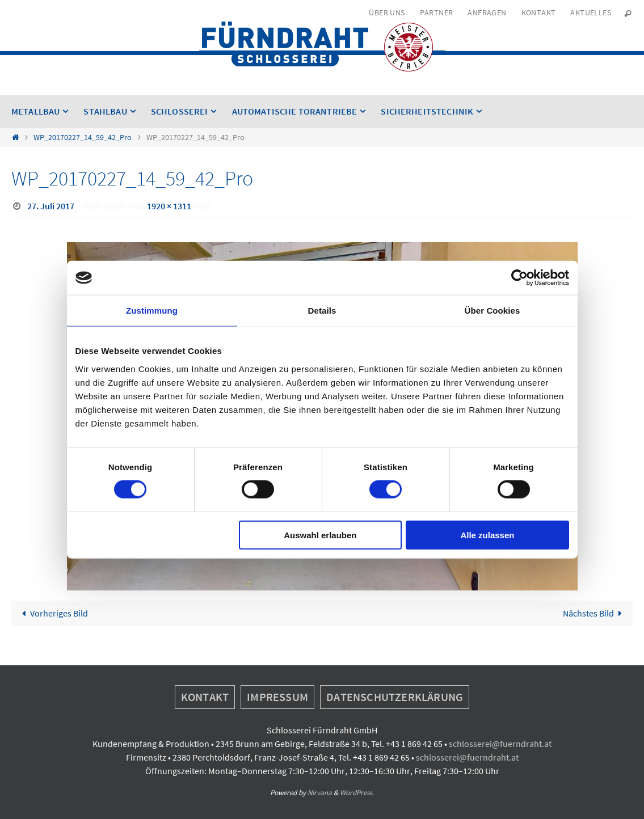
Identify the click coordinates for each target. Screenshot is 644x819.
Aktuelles (591, 12)
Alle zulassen (487, 535)
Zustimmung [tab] (152, 311)
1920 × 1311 (169, 206)
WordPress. (357, 793)
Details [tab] (322, 311)
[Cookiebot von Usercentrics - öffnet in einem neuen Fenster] (519, 278)
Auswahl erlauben (320, 535)
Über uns (387, 12)
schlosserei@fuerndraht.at (500, 744)
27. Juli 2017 (51, 206)
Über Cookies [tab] (493, 311)
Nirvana (320, 793)
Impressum (277, 697)
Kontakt (539, 12)
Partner (437, 12)
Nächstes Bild (595, 613)
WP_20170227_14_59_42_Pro (83, 137)
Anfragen (487, 12)
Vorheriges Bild (53, 613)
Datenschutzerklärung (395, 697)
